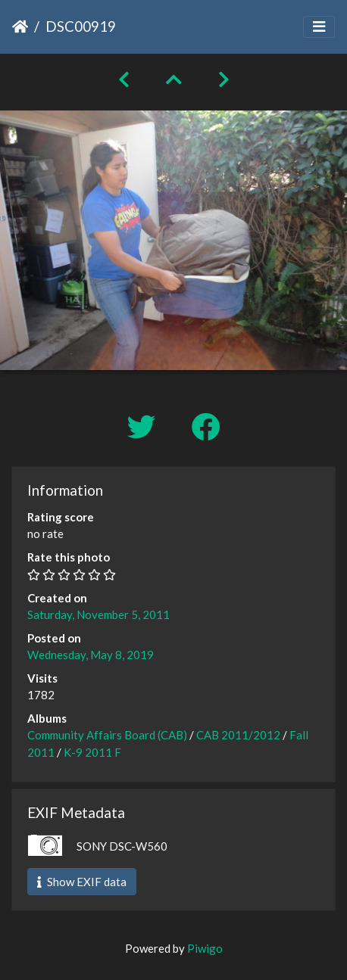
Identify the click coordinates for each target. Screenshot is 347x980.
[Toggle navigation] (319, 27)
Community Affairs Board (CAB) (107, 735)
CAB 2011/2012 (238, 735)
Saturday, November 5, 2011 (98, 614)
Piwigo (205, 948)
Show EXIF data (82, 882)
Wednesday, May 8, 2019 (91, 655)
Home (20, 26)
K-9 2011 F (92, 752)
